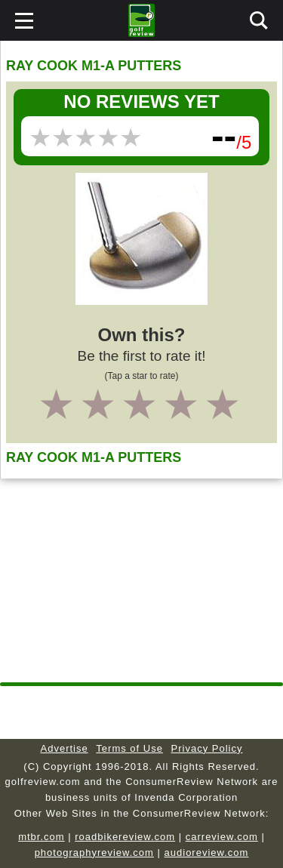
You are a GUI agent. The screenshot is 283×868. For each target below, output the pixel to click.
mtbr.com (41, 837)
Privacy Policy (207, 748)
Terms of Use (129, 748)
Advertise (65, 748)
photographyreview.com (94, 853)
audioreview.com (207, 853)
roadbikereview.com (125, 837)
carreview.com (222, 837)
